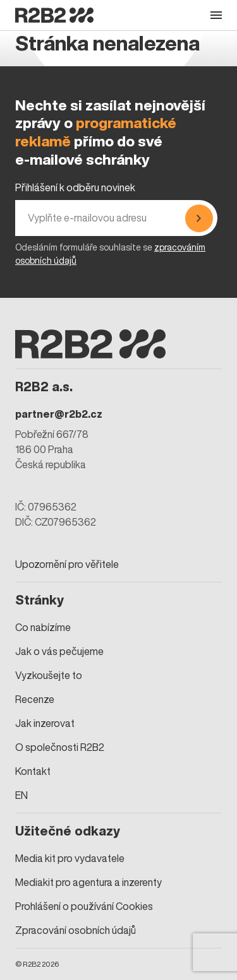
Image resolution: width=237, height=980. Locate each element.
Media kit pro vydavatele (70, 858)
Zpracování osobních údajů (76, 930)
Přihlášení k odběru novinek (75, 187)
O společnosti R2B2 (60, 747)
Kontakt (33, 771)
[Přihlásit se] (199, 218)
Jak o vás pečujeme (59, 651)
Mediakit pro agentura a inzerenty (88, 882)
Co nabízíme (43, 627)
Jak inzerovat (45, 723)
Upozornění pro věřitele (67, 564)
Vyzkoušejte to (49, 675)
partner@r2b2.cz (59, 414)
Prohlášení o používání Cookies (84, 906)
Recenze (35, 699)
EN (21, 795)
